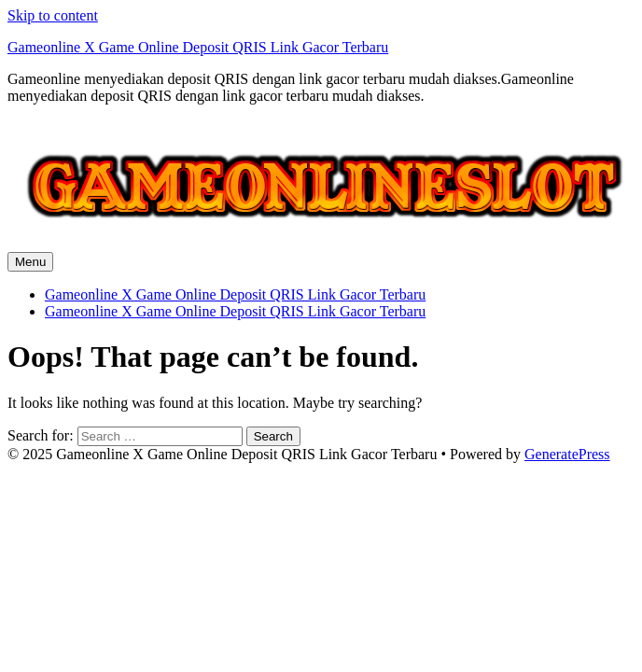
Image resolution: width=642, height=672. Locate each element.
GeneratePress (567, 454)
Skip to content (53, 15)
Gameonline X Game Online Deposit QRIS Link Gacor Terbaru (198, 47)
